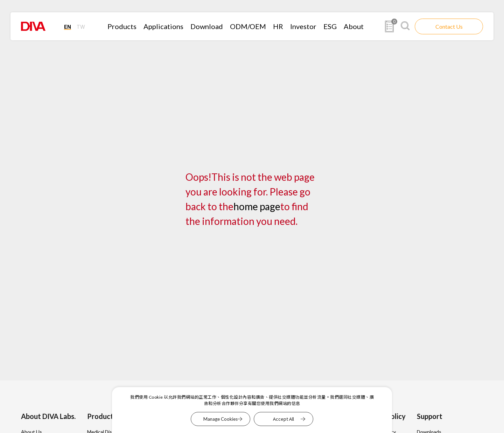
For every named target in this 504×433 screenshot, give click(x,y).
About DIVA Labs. (48, 416)
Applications (163, 26)
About (354, 26)
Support (430, 416)
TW (81, 27)
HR (278, 26)
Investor (303, 26)
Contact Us (449, 26)
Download (207, 26)
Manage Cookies (220, 419)
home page (257, 206)
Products (122, 26)
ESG (330, 26)
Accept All (283, 419)
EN (68, 27)
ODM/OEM (248, 26)
